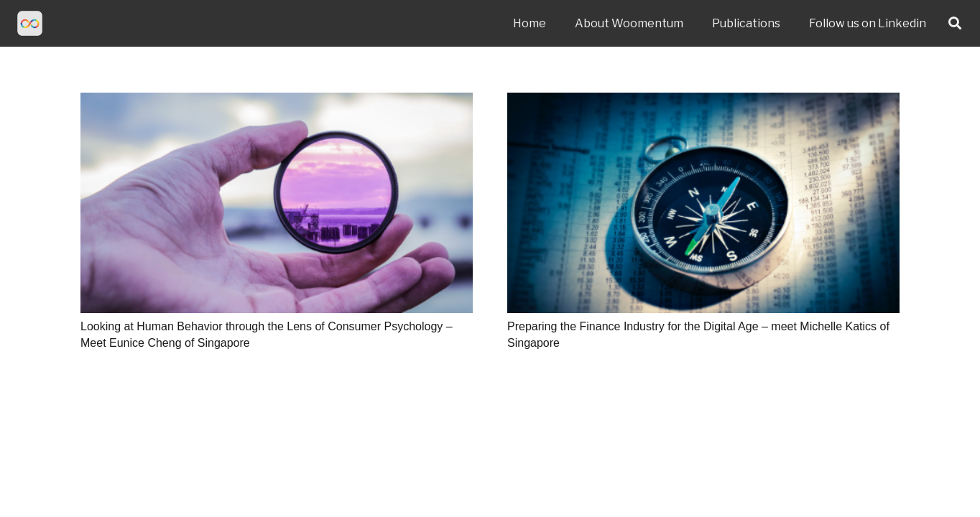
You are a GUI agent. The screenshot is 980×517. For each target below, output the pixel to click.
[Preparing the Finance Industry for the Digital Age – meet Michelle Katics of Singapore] (703, 203)
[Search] (955, 23)
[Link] (30, 23)
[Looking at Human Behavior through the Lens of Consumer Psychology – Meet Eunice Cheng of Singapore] (277, 203)
